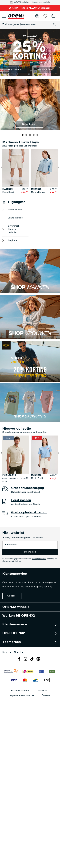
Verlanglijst (45, 16)
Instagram (26, 684)
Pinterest (39, 684)
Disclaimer (42, 716)
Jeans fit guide (15, 243)
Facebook (20, 684)
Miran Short (34, 217)
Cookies (46, 720)
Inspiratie (13, 266)
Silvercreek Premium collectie (14, 254)
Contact (12, 621)
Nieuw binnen (15, 235)
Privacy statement (20, 716)
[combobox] (30, 24)
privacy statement (39, 584)
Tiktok (32, 684)
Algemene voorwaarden (22, 720)
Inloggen (37, 16)
